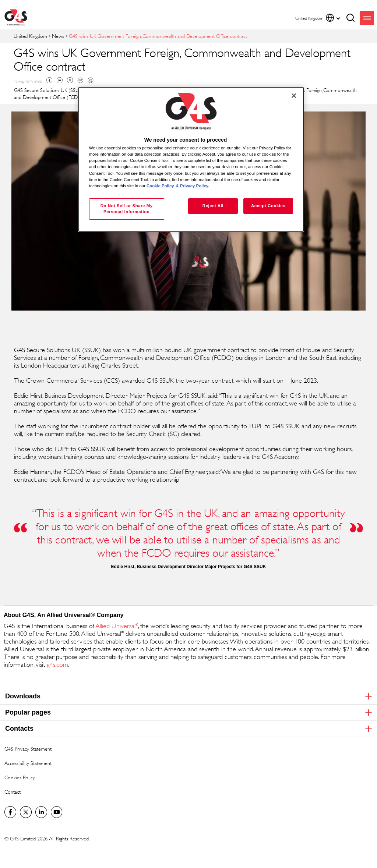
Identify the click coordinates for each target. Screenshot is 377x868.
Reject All (213, 206)
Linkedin (60, 80)
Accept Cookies (268, 206)
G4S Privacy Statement (28, 749)
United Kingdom (30, 36)
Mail (80, 80)
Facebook (49, 80)
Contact (13, 792)
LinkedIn (41, 812)
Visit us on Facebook (10, 812)
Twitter (70, 80)
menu (367, 18)
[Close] (294, 96)
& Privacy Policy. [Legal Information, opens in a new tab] (193, 186)
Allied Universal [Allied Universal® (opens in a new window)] (116, 626)
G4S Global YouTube (57, 812)
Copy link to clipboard (91, 80)
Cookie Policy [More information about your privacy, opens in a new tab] (160, 186)
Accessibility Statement (28, 763)
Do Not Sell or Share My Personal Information (127, 209)
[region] (191, 160)
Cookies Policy (20, 777)
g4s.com (57, 665)
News (58, 36)
